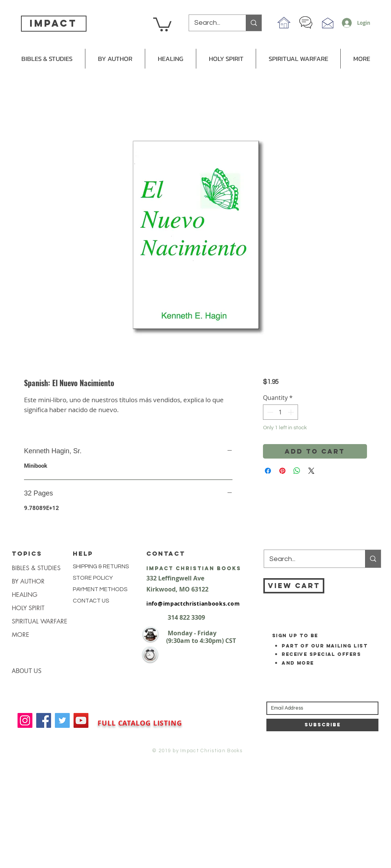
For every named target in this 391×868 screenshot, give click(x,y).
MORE (21, 635)
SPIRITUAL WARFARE (40, 621)
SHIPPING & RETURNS (101, 567)
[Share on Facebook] (268, 471)
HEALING (25, 595)
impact (53, 23)
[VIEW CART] (294, 586)
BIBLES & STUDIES (36, 568)
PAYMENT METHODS (100, 589)
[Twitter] (62, 720)
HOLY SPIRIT (28, 608)
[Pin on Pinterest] (282, 471)
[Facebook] (44, 720)
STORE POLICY (93, 578)
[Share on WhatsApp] (297, 471)
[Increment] (292, 412)
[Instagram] (25, 720)
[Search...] (212, 23)
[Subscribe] (322, 725)
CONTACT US (91, 601)
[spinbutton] (280, 412)
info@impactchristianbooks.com (193, 603)
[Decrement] (269, 412)
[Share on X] (311, 471)
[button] (162, 24)
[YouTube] (81, 720)
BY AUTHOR (28, 581)
